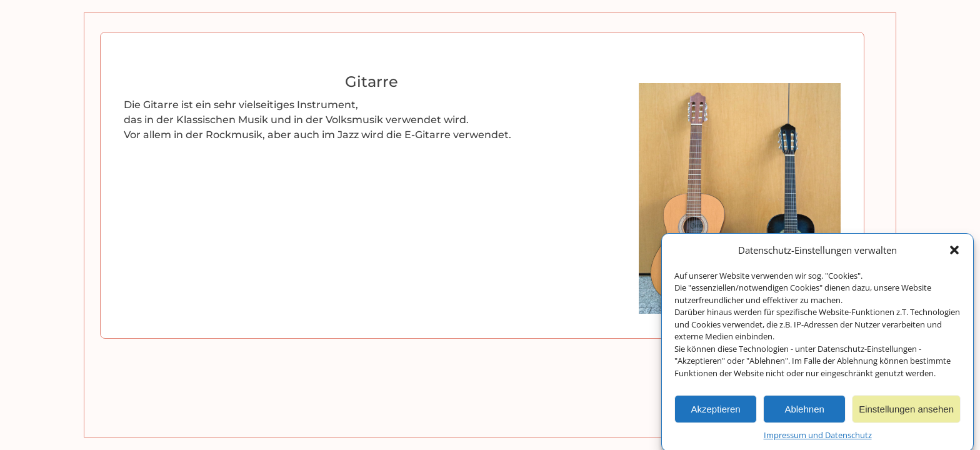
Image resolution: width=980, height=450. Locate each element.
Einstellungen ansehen (906, 411)
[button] (954, 252)
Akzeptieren (715, 411)
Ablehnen (804, 411)
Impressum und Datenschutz (818, 437)
